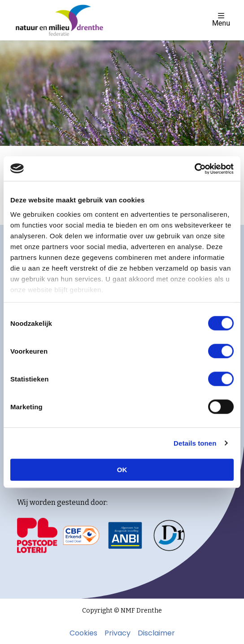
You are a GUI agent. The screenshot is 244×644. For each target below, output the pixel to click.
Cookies (83, 633)
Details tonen (195, 443)
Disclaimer (156, 633)
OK (122, 470)
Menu (221, 20)
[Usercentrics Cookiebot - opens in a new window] (194, 169)
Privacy (118, 633)
